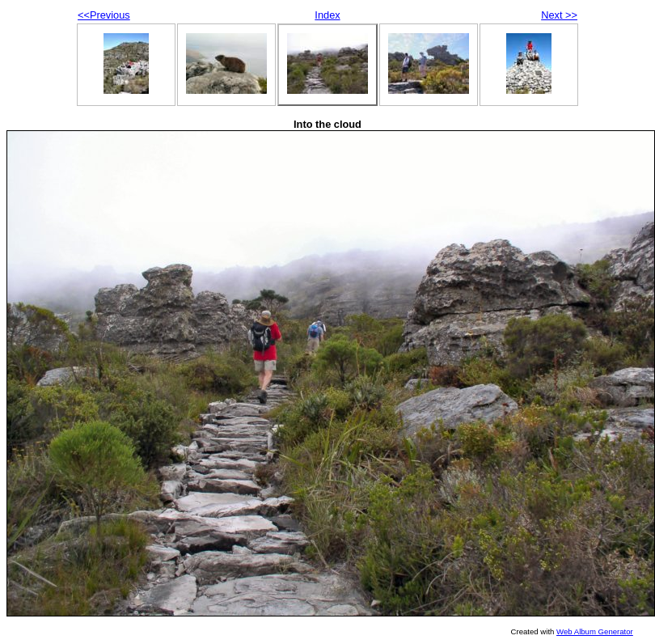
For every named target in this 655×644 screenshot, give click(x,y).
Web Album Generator (595, 631)
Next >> (559, 15)
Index (327, 15)
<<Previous (104, 15)
